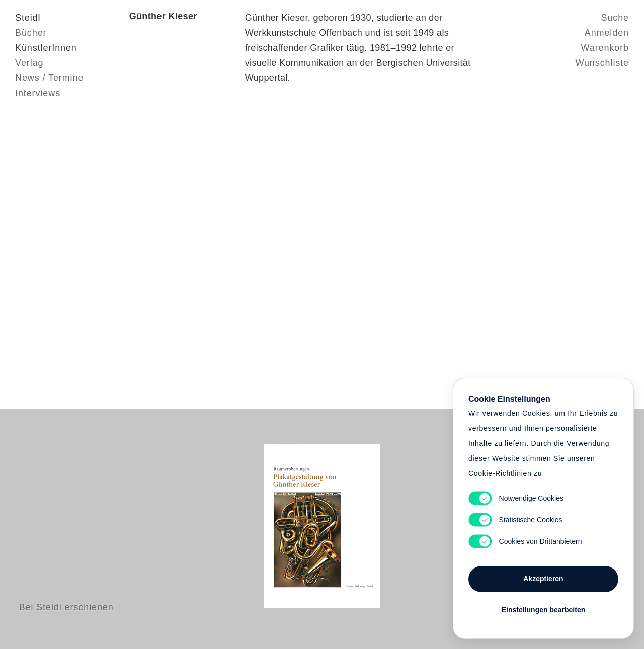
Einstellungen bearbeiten (543, 610)
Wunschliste (602, 63)
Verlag (29, 63)
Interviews (38, 93)
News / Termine (49, 78)
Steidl (28, 18)
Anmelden (607, 33)
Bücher (31, 33)
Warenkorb (605, 48)
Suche (615, 18)
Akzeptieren (543, 579)
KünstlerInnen (46, 48)
